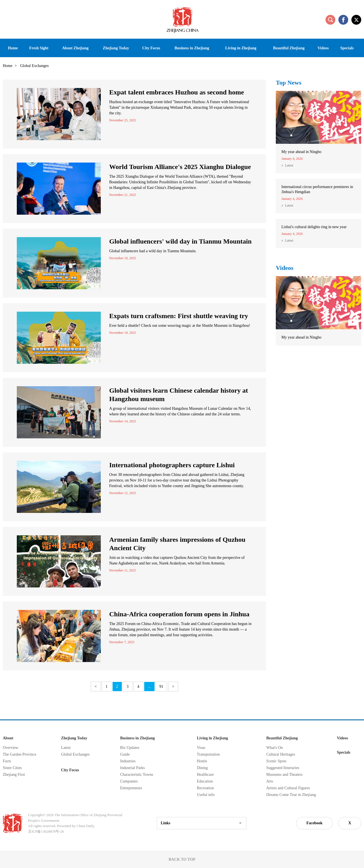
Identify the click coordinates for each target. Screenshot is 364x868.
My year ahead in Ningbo (301, 152)
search (330, 20)
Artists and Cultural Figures (288, 788)
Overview (11, 748)
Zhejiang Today (74, 738)
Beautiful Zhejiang (282, 738)
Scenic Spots (276, 761)
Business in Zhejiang (137, 738)
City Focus (70, 770)
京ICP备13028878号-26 (46, 831)
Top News (289, 83)
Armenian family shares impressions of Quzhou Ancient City (177, 544)
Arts (270, 781)
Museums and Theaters (284, 775)
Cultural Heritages (281, 754)
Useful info (206, 795)
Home (8, 66)
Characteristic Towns (137, 775)
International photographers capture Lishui (172, 465)
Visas (201, 748)
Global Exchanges (75, 754)
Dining (202, 768)
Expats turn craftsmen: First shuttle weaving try (179, 316)
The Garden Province (20, 754)
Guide (125, 754)
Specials (344, 752)
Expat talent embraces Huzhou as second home (177, 92)
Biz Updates (130, 748)
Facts (7, 761)
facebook (343, 20)
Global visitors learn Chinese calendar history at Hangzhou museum (179, 395)
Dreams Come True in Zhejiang (291, 795)
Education (205, 781)
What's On (275, 748)
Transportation (208, 754)
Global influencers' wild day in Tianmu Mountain (180, 241)
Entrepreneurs (131, 788)
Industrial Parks (132, 768)
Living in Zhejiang (212, 738)
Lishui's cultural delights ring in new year (314, 227)
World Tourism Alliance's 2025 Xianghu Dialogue (180, 167)
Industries (128, 761)
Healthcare (205, 775)
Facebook (314, 823)
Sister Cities (12, 768)
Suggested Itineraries (283, 768)
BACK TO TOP (182, 859)
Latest (289, 165)
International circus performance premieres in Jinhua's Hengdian (317, 189)
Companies (129, 781)
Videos (285, 268)
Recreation (205, 788)
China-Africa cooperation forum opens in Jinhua (179, 614)
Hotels (202, 761)
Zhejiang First (14, 775)
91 (161, 687)
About (8, 738)
